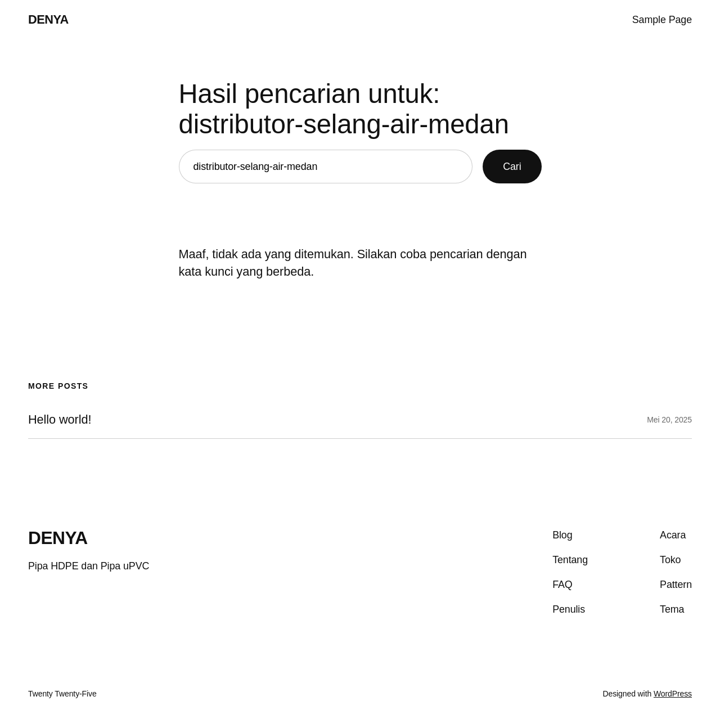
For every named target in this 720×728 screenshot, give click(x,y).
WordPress (673, 694)
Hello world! (60, 420)
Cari (512, 167)
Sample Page (662, 20)
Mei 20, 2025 (669, 420)
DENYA (48, 19)
